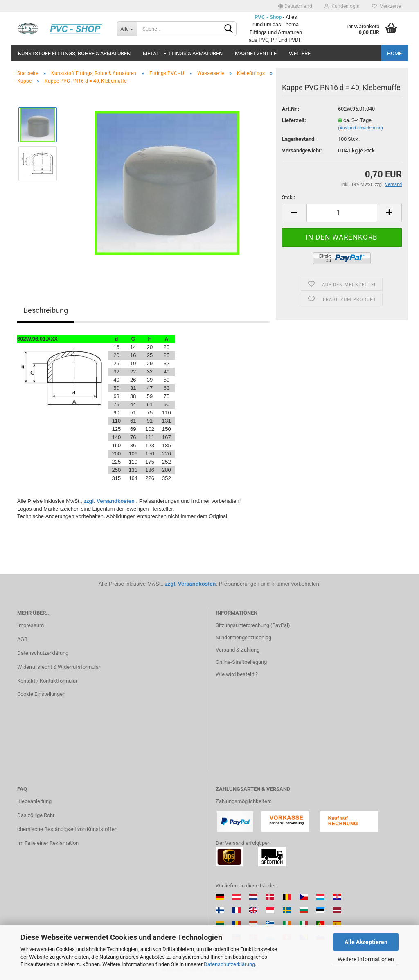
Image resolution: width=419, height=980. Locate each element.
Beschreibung (46, 310)
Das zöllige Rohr (36, 815)
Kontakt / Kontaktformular (47, 681)
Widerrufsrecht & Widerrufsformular (59, 667)
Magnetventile (256, 53)
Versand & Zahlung (238, 650)
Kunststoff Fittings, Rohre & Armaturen (74, 53)
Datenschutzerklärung (229, 964)
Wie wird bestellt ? (237, 674)
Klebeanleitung (34, 801)
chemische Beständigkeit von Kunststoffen (67, 829)
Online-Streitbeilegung (241, 662)
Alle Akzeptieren (366, 942)
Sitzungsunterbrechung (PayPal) (253, 625)
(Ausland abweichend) (360, 128)
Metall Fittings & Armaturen (183, 53)
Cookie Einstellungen (41, 694)
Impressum (30, 625)
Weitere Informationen (366, 959)
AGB (22, 639)
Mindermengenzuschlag (243, 637)
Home (394, 53)
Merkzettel (387, 6)
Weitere (300, 53)
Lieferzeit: (294, 120)
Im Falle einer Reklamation (48, 843)
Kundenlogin (342, 6)
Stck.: (288, 197)
